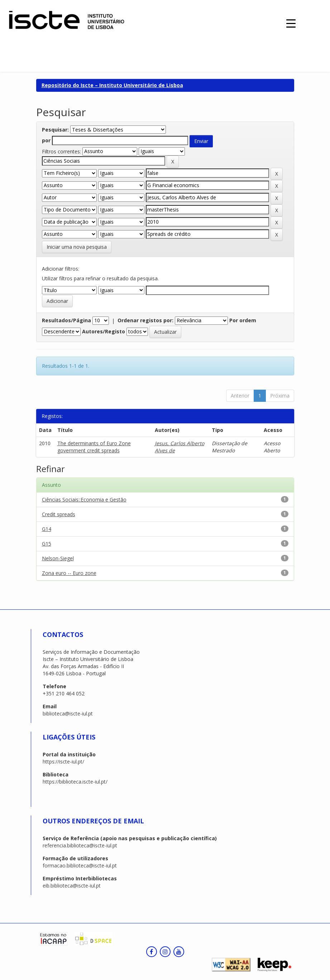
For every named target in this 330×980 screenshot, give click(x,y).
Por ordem (243, 320)
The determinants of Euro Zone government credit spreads (94, 447)
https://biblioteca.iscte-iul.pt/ (75, 782)
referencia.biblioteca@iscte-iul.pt (80, 845)
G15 (47, 544)
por (46, 140)
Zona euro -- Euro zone (69, 573)
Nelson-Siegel (58, 558)
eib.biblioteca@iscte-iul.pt (72, 886)
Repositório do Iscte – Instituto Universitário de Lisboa (112, 85)
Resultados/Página (66, 320)
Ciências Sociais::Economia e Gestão (84, 499)
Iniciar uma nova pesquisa (77, 247)
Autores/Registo (104, 331)
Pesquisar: (55, 130)
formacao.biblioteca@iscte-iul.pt (80, 865)
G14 (47, 529)
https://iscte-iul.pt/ (63, 762)
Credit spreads (59, 514)
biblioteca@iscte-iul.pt (68, 713)
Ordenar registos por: (145, 320)
